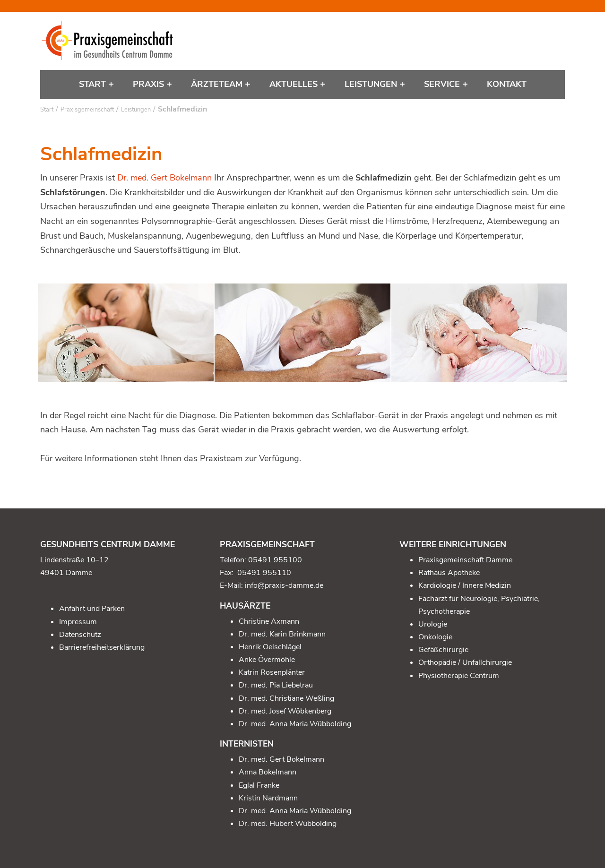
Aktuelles (295, 84)
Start (94, 84)
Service (443, 84)
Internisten (247, 744)
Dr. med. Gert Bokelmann (164, 178)
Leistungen (372, 84)
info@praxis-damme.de (284, 585)
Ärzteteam (218, 84)
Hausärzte (245, 606)
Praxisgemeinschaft (87, 110)
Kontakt (507, 84)
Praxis (150, 84)
